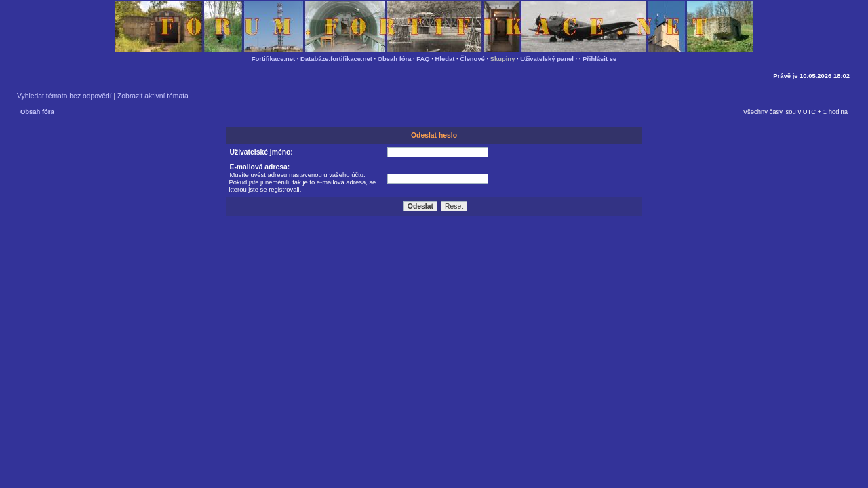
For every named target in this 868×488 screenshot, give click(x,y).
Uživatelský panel (547, 59)
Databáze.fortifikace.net (336, 59)
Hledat (445, 59)
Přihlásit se (599, 59)
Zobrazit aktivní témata (153, 96)
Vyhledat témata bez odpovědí (64, 96)
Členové (472, 59)
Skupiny (503, 59)
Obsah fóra (395, 59)
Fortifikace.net (273, 59)
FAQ (423, 59)
